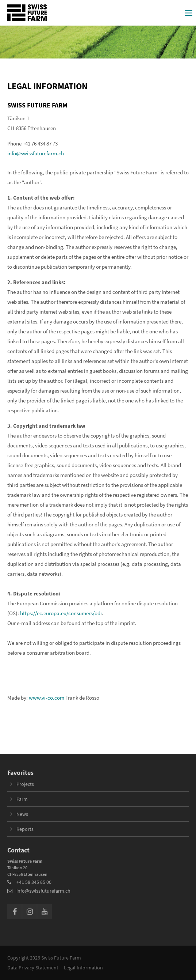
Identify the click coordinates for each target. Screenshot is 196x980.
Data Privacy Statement (33, 968)
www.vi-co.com (47, 698)
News (22, 814)
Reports (25, 829)
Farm (22, 799)
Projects (25, 784)
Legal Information (83, 968)
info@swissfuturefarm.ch (36, 153)
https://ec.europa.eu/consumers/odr (61, 613)
